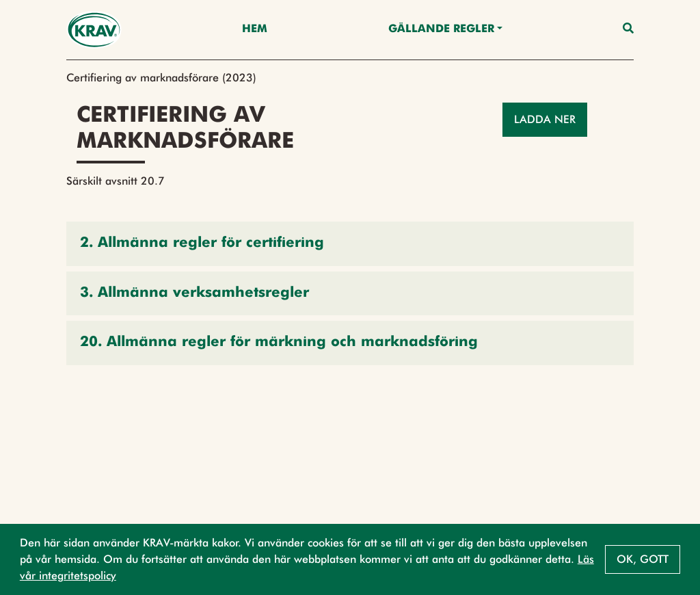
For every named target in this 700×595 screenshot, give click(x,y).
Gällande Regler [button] (441, 29)
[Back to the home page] (94, 30)
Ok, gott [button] (643, 559)
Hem (255, 29)
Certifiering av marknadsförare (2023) (161, 78)
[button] (350, 244)
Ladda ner (545, 119)
